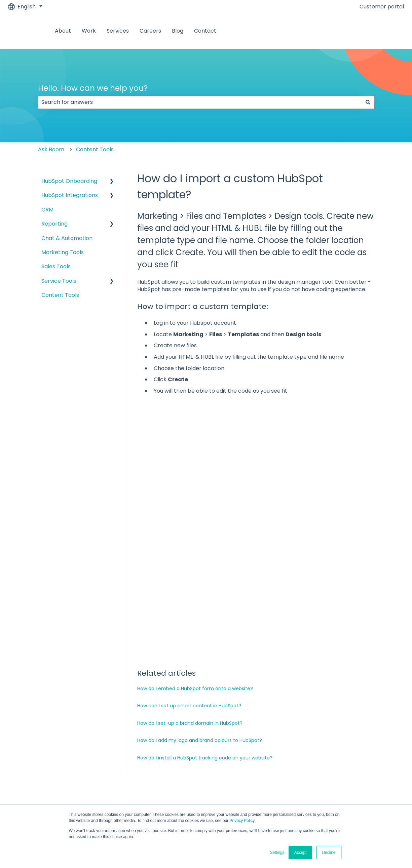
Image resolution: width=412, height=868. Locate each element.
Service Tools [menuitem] (59, 281)
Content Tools (95, 149)
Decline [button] (329, 853)
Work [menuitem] (99, 725)
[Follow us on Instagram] (354, 771)
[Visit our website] (384, 771)
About (63, 31)
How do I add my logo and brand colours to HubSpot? (200, 657)
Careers (150, 31)
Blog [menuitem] (308, 725)
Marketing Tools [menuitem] (63, 252)
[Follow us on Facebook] (339, 771)
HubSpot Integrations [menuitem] (70, 195)
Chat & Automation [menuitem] (67, 238)
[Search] (368, 102)
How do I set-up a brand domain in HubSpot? (190, 639)
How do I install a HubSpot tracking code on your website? (205, 674)
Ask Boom (51, 149)
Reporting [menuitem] (54, 224)
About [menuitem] (33, 725)
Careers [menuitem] (241, 725)
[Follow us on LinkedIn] (369, 771)
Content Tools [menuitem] (60, 295)
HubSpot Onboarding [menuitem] (69, 181)
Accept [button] (301, 853)
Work (89, 31)
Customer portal (382, 7)
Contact (205, 31)
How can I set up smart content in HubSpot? (189, 622)
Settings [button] (277, 853)
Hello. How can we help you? (93, 88)
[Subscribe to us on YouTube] (399, 771)
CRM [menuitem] (47, 210)
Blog (178, 31)
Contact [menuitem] (376, 725)
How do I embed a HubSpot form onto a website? (195, 605)
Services (118, 31)
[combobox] (200, 102)
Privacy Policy (242, 821)
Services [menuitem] (168, 725)
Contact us (383, 31)
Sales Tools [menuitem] (56, 266)
